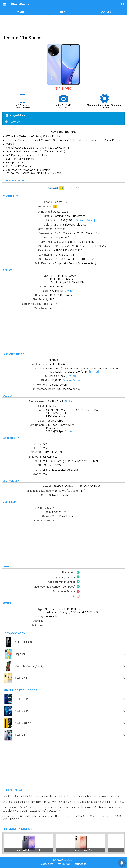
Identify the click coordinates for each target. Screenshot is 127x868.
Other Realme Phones (20, 690)
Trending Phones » (17, 829)
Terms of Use (64, 864)
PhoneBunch (20, 4)
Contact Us (80, 864)
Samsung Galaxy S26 (81, 850)
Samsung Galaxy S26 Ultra (29, 850)
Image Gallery (15, 115)
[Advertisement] (63, 24)
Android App (47, 864)
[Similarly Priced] (85, 220)
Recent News (13, 790)
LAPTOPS (106, 12)
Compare (12, 122)
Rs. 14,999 (64, 188)
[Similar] (68, 291)
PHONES (21, 12)
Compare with (14, 633)
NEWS (63, 12)
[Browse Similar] (71, 380)
